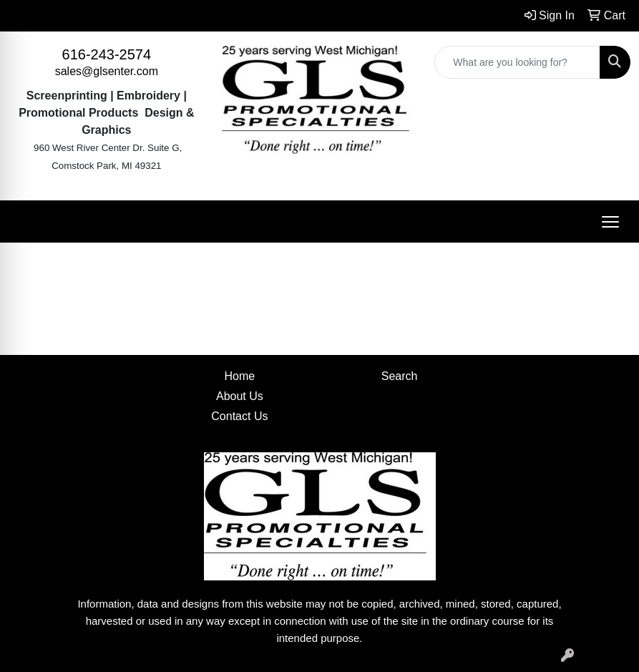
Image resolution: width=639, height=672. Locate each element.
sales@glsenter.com (107, 71)
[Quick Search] (517, 62)
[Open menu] (610, 222)
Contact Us (239, 416)
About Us (240, 396)
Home (240, 376)
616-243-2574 (107, 54)
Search (400, 376)
